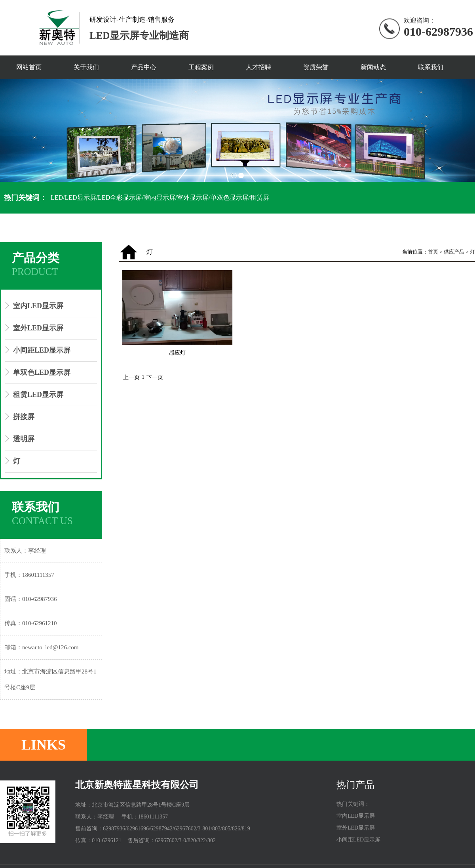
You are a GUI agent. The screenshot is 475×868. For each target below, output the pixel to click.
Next (465, 135)
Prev (10, 135)
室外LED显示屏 (38, 328)
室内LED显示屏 (38, 306)
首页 (433, 252)
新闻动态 (373, 67)
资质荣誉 (316, 67)
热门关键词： (25, 198)
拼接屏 (24, 417)
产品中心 (144, 67)
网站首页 (29, 67)
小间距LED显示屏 (42, 350)
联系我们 (431, 67)
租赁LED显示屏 (38, 395)
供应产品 (454, 252)
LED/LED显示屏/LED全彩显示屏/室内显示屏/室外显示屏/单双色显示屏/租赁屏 (160, 197)
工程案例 (201, 67)
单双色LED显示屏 (42, 372)
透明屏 (24, 439)
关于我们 (86, 67)
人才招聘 (258, 67)
